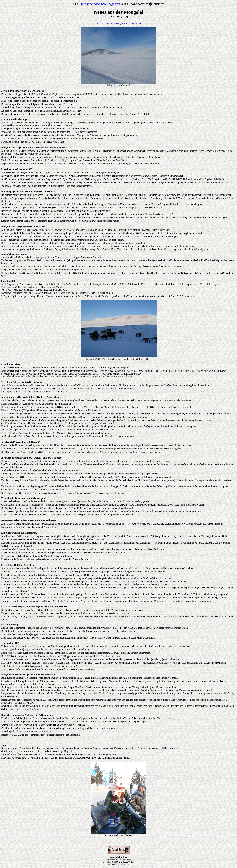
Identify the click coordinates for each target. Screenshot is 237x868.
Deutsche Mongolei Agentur (100, 4)
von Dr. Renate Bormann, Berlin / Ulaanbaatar (118, 24)
